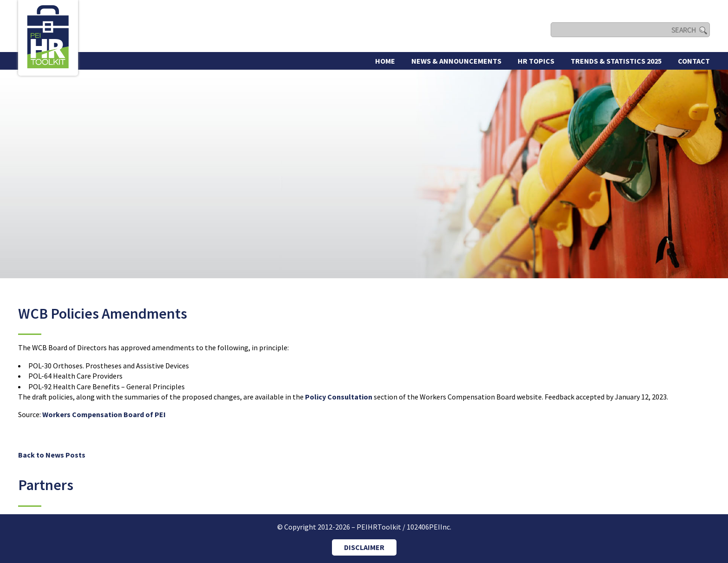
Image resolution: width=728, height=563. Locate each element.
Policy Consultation (339, 397)
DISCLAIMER (364, 547)
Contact (694, 61)
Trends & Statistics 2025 (616, 61)
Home (385, 61)
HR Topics (536, 61)
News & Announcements (456, 61)
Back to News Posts (52, 455)
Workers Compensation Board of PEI (104, 414)
